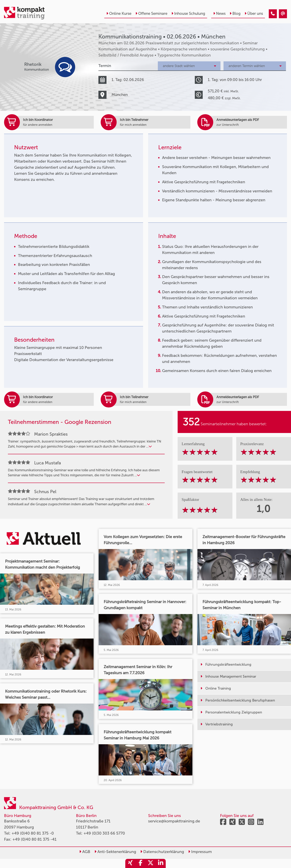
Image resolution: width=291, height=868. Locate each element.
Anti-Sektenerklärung (115, 852)
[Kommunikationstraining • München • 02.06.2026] (273, 14)
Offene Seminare (151, 13)
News (219, 13)
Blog (235, 13)
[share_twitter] (151, 863)
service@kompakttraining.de (174, 821)
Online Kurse (119, 13)
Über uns (254, 13)
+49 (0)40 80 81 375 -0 (33, 833)
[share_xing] (130, 863)
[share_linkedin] (161, 863)
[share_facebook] (140, 863)
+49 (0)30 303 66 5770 (104, 833)
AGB (85, 852)
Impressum (200, 852)
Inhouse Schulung (188, 13)
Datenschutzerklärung (162, 852)
